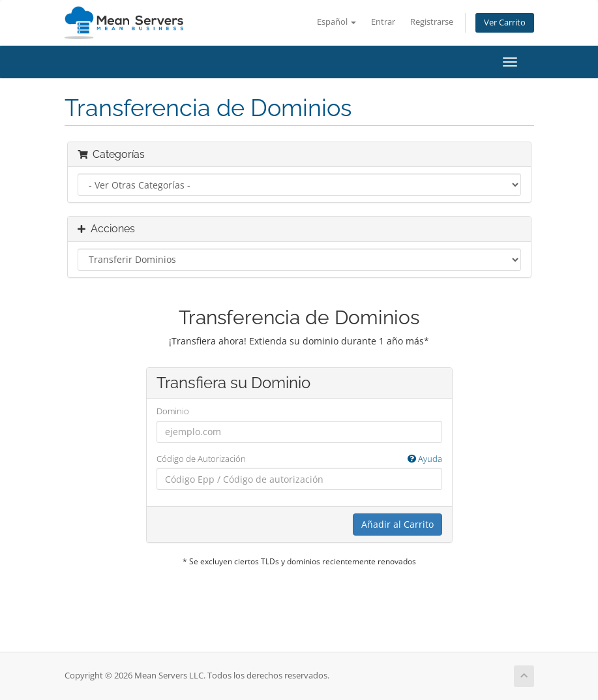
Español (336, 22)
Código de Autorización (299, 459)
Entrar (383, 22)
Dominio (173, 411)
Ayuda (425, 459)
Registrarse (432, 22)
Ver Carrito (505, 23)
